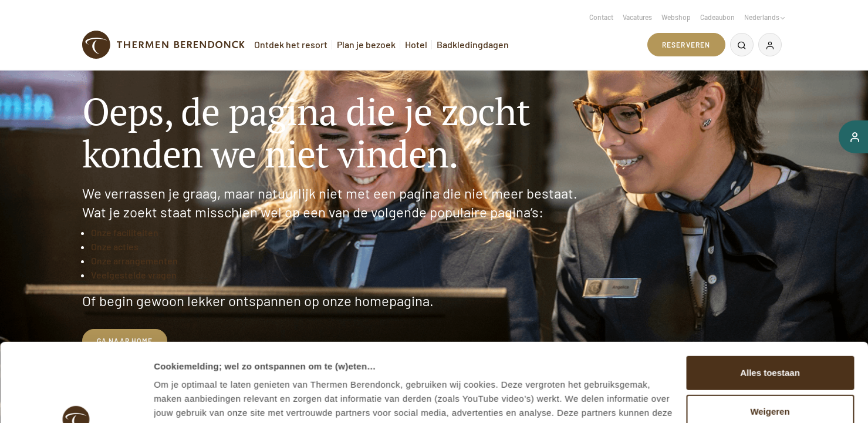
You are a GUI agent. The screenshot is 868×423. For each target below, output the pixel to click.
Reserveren (686, 45)
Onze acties (115, 246)
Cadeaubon (717, 17)
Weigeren (770, 338)
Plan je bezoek (366, 44)
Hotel (416, 44)
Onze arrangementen (134, 261)
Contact (601, 17)
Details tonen (182, 400)
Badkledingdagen (473, 44)
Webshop (676, 17)
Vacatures (637, 17)
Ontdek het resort (291, 44)
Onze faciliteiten (125, 232)
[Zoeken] (742, 45)
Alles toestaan (770, 299)
